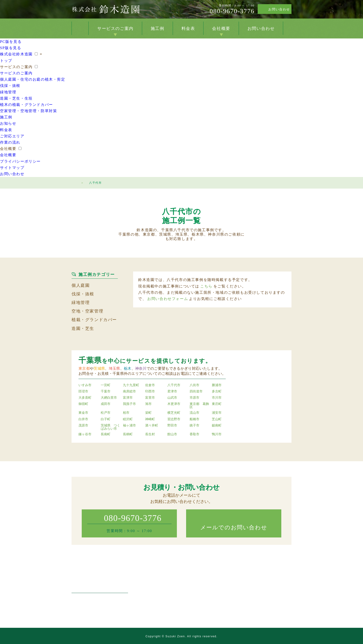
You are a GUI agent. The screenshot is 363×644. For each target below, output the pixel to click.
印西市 (150, 391)
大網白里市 (109, 398)
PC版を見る (11, 42)
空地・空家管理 (87, 311)
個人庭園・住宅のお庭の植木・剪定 (33, 79)
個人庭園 (81, 285)
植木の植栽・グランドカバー (27, 105)
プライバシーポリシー (20, 161)
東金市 (83, 413)
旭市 (148, 404)
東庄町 (217, 404)
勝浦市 (217, 385)
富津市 (128, 398)
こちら (206, 286)
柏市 (126, 413)
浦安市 (217, 413)
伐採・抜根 (10, 86)
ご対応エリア (12, 136)
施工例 (158, 28)
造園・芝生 (83, 328)
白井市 (83, 419)
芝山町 (217, 419)
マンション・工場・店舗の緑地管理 (179, 594)
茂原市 (83, 426)
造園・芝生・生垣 (16, 98)
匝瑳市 (83, 391)
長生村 (150, 434)
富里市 (150, 398)
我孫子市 (129, 404)
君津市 (172, 391)
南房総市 (129, 391)
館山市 (172, 434)
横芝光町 (174, 413)
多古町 (217, 391)
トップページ (74, 182)
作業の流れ (10, 142)
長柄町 (128, 434)
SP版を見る (11, 48)
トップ (80, 28)
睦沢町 (128, 419)
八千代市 (174, 385)
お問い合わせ (279, 9)
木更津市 (174, 404)
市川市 (217, 398)
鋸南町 (217, 426)
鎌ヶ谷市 (85, 434)
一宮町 (106, 385)
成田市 (106, 404)
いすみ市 (85, 385)
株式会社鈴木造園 (106, 9)
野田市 (172, 426)
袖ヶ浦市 (129, 426)
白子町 (106, 419)
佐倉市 (150, 385)
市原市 (194, 398)
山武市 (172, 398)
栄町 (148, 413)
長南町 (106, 434)
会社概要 (221, 28)
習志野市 (174, 419)
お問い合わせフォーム (168, 299)
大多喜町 (85, 398)
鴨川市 (217, 434)
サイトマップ (12, 168)
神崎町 (150, 419)
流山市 (194, 413)
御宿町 (83, 404)
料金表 (188, 28)
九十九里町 (131, 385)
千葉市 (106, 391)
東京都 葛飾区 (199, 406)
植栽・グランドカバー (94, 320)
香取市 (194, 434)
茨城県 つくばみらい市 (110, 427)
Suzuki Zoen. (176, 636)
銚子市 (194, 426)
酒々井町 (152, 426)
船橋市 (194, 419)
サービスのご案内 (115, 28)
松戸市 (106, 413)
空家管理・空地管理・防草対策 (28, 111)
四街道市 (196, 391)
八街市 (194, 385)
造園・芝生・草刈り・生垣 (172, 600)
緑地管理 (8, 92)
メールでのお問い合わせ (234, 527)
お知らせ (8, 123)
